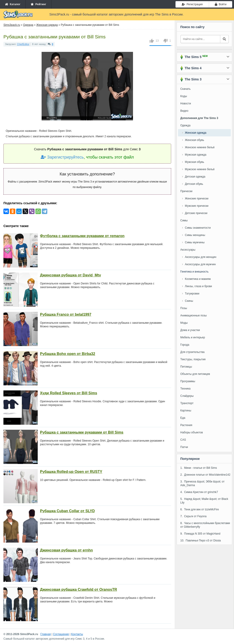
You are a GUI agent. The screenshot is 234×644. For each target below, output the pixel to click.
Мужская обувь (194, 162)
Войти (221, 4)
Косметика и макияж (198, 279)
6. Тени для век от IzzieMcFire (200, 509)
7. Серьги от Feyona (193, 516)
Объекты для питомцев (195, 374)
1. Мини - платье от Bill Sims (199, 468)
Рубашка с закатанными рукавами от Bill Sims (82, 432)
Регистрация (192, 4)
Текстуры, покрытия (193, 359)
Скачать (185, 89)
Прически (186, 191)
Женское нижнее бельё (200, 147)
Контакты (77, 634)
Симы (184, 220)
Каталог (13, 4)
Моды (184, 323)
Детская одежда (195, 177)
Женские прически (197, 199)
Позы (184, 308)
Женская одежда (196, 133)
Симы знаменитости (198, 228)
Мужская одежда (196, 155)
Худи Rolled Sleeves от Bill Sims (69, 393)
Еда (183, 418)
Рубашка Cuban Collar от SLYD (67, 511)
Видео (184, 111)
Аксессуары (188, 250)
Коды (184, 96)
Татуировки (192, 294)
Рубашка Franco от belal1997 (66, 314)
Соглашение (61, 634)
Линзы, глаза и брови (198, 286)
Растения (186, 425)
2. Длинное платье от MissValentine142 (205, 475)
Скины (189, 301)
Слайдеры (187, 396)
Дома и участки (190, 330)
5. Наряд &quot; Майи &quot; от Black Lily (204, 501)
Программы (188, 381)
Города (185, 345)
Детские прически (196, 213)
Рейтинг (38, 4)
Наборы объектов (192, 432)
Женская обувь (194, 140)
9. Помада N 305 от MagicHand (200, 534)
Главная (46, 634)
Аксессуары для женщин (201, 257)
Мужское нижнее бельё (200, 169)
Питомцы (186, 367)
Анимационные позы (194, 315)
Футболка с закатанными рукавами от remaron (82, 236)
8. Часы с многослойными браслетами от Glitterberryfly (205, 525)
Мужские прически (197, 206)
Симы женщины (195, 235)
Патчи (184, 447)
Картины (186, 411)
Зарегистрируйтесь (62, 157)
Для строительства (192, 352)
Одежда (185, 125)
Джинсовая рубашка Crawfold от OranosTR (78, 590)
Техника (185, 389)
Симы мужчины (195, 242)
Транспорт (187, 403)
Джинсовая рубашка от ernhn (66, 550)
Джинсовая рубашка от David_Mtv (70, 275)
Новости (186, 103)
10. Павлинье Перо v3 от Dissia (201, 541)
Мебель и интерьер (193, 337)
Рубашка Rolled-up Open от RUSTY (71, 472)
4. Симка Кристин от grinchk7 (199, 492)
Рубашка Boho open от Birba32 (68, 354)
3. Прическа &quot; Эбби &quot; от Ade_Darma (202, 483)
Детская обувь (194, 184)
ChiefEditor (23, 44)
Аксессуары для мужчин (200, 264)
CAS (183, 440)
